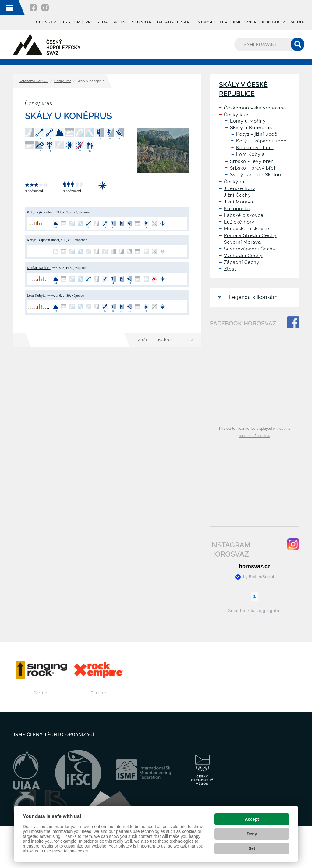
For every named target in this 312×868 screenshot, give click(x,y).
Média (298, 22)
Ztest (230, 269)
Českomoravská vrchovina (255, 108)
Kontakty (274, 22)
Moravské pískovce (247, 229)
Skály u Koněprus (251, 128)
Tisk (189, 340)
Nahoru (166, 340)
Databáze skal (175, 22)
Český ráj (235, 182)
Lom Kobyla (36, 296)
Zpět (143, 340)
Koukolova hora (39, 268)
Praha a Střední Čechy (250, 235)
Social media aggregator (255, 611)
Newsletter (213, 22)
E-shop (71, 22)
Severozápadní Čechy (250, 249)
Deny (252, 834)
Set (252, 848)
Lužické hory (239, 222)
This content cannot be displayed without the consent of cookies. (255, 432)
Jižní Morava (239, 202)
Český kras (63, 81)
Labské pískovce (244, 215)
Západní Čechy (242, 262)
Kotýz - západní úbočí (43, 240)
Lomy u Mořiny (248, 121)
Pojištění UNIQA (133, 22)
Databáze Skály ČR (34, 81)
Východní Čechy (243, 256)
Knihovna (245, 22)
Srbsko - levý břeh (252, 161)
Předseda (97, 22)
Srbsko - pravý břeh (253, 168)
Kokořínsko (237, 209)
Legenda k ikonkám (247, 297)
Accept (252, 819)
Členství (47, 22)
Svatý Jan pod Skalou (256, 175)
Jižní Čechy (237, 195)
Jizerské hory (240, 188)
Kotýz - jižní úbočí (41, 212)
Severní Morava (242, 242)
